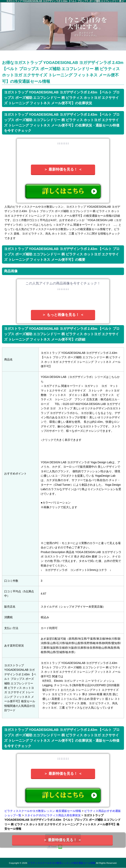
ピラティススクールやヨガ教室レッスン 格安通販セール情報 (43, 811)
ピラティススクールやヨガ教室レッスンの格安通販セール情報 (62, 863)
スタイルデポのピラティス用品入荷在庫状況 (53, 815)
